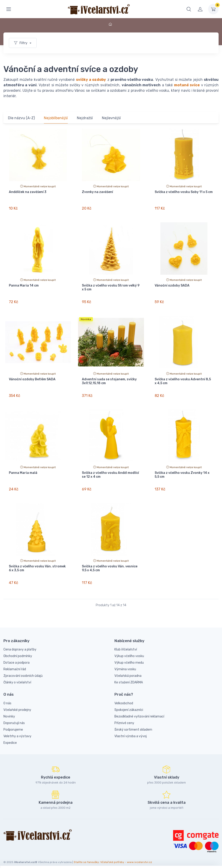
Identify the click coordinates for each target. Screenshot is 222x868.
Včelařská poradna (128, 671)
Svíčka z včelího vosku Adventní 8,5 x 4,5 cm (183, 379)
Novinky (9, 711)
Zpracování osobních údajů (23, 671)
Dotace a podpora (16, 657)
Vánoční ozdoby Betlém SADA (32, 377)
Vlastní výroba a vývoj (131, 731)
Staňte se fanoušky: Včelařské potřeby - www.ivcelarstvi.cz (113, 857)
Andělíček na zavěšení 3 (28, 192)
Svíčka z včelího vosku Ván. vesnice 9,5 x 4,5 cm (110, 564)
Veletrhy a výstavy (17, 731)
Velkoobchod (124, 698)
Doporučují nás (14, 718)
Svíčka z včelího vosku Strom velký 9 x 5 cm (111, 287)
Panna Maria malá (23, 470)
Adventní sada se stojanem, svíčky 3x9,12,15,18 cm (109, 379)
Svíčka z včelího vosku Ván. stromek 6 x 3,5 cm (37, 564)
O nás (7, 698)
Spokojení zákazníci (129, 705)
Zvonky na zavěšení (97, 192)
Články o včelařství (17, 677)
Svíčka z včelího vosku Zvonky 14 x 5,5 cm (182, 472)
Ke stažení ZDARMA (129, 677)
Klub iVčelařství (126, 644)
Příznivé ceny (124, 718)
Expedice (10, 738)
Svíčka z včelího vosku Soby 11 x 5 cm (184, 192)
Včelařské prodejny (17, 705)
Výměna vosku (125, 664)
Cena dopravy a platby (20, 644)
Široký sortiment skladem (133, 724)
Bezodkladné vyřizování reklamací (139, 711)
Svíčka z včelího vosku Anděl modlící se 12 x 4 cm (110, 472)
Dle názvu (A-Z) (21, 118)
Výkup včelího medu (129, 657)
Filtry (21, 43)
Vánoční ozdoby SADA (172, 285)
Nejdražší (85, 118)
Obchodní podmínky (18, 651)
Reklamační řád (15, 664)
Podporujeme (13, 724)
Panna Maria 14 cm (24, 285)
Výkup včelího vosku (129, 651)
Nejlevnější (111, 118)
